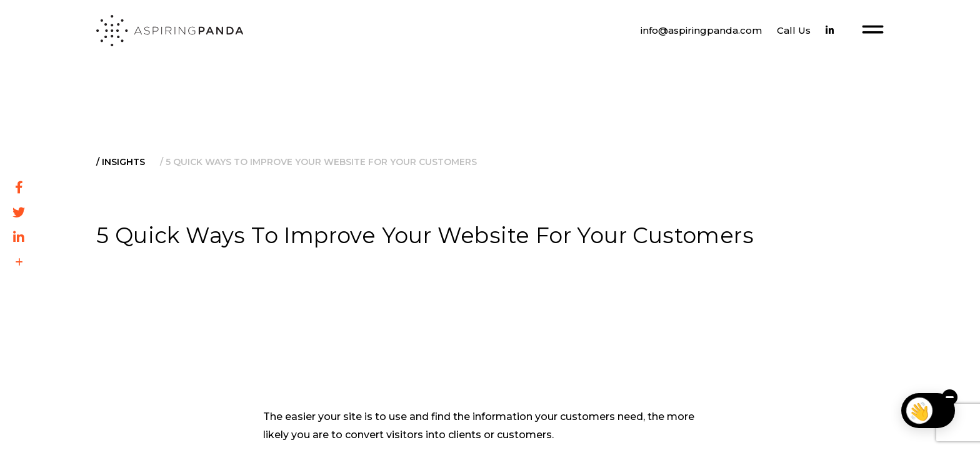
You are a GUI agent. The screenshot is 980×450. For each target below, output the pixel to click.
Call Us (794, 30)
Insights (123, 162)
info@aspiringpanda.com (701, 30)
